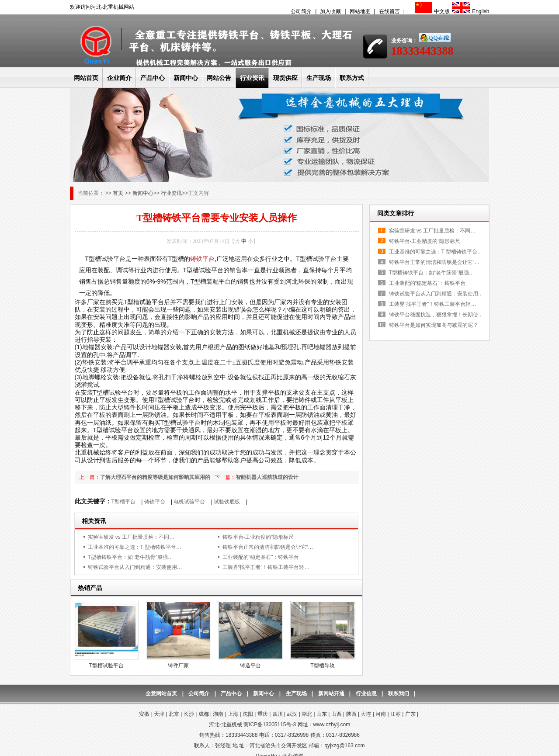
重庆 (263, 714)
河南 (381, 714)
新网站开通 (331, 694)
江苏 (396, 714)
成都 (204, 714)
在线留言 (389, 11)
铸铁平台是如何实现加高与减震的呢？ (434, 325)
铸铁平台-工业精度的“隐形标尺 (258, 537)
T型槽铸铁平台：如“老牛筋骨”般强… (130, 557)
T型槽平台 (123, 502)
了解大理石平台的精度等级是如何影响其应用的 (155, 477)
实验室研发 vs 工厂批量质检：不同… (131, 537)
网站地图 (360, 11)
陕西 (351, 714)
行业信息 (366, 694)
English (469, 11)
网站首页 (86, 78)
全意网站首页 (161, 694)
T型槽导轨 (322, 666)
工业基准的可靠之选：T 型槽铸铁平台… (135, 547)
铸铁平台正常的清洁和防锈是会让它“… (268, 547)
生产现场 (319, 78)
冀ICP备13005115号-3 (270, 725)
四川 (278, 714)
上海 (233, 714)
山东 (322, 714)
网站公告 (219, 78)
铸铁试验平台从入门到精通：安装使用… (135, 567)
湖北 (307, 714)
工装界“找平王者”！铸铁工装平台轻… (266, 567)
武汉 (292, 714)
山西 (337, 714)
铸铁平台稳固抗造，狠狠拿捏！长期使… (436, 315)
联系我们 (399, 694)
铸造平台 (250, 666)
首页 (119, 193)
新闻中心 (186, 78)
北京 (174, 714)
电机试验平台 (189, 502)
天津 (159, 714)
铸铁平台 (202, 259)
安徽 (144, 714)
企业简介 (119, 78)
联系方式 (352, 78)
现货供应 (285, 78)
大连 (366, 714)
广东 (410, 714)
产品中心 (153, 78)
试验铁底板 (227, 502)
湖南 (218, 714)
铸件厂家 (178, 666)
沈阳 (248, 714)
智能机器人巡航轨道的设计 (267, 477)
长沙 (189, 714)
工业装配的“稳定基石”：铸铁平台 (261, 557)
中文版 (431, 11)
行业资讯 (252, 78)
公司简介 (301, 11)
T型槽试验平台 (106, 666)
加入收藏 (330, 11)
